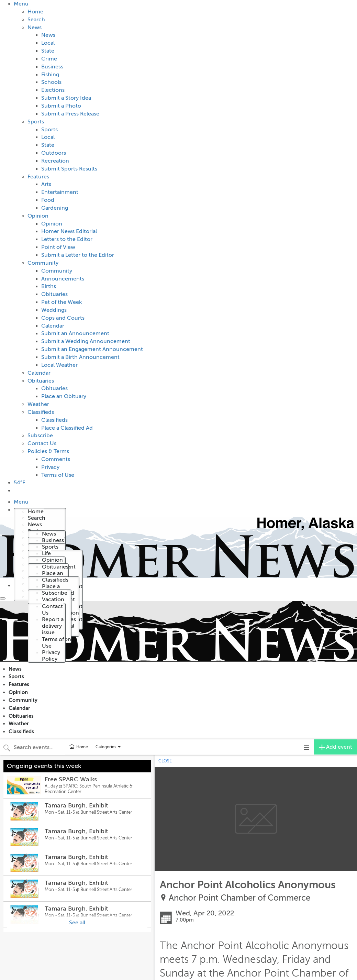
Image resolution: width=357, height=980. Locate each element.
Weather (38, 404)
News (35, 27)
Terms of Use (58, 475)
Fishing (50, 75)
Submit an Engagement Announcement (92, 349)
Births (49, 286)
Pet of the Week (62, 302)
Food (48, 200)
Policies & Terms (48, 451)
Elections (53, 90)
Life (46, 553)
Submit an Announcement (75, 333)
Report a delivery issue (53, 626)
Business (52, 67)
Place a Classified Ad (67, 428)
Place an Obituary (64, 396)
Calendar (53, 326)
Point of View (58, 247)
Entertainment (60, 192)
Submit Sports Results (69, 169)
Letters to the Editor (67, 239)
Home (35, 12)
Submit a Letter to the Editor (78, 255)
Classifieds (41, 412)
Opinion (38, 216)
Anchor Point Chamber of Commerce (239, 898)
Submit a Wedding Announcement (86, 341)
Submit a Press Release (70, 114)
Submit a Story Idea (66, 98)
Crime (49, 59)
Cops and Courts (63, 318)
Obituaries (54, 294)
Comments (56, 459)
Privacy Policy (51, 656)
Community (43, 263)
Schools (51, 82)
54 (19, 483)
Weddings (54, 310)
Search (36, 20)
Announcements (63, 279)
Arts (46, 184)
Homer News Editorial (69, 231)
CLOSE (165, 761)
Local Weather (59, 365)
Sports (36, 122)
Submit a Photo (61, 106)
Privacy (50, 467)
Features (38, 177)
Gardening (55, 208)
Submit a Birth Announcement (80, 357)
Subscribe (40, 436)
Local (48, 43)
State (48, 51)
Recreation (55, 161)
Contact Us (42, 443)
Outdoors (54, 153)
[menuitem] (185, 239)
